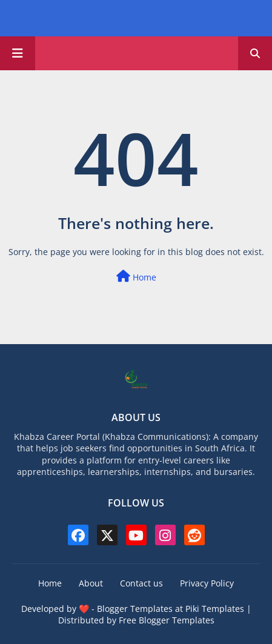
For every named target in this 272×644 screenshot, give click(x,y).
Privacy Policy (207, 583)
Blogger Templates (135, 609)
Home (136, 277)
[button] (255, 53)
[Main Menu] (18, 53)
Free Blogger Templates (167, 620)
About (91, 583)
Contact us (141, 583)
